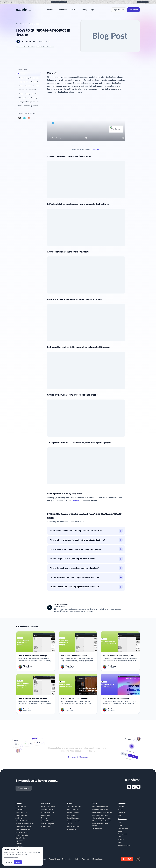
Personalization (21, 815)
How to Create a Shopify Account (74, 698)
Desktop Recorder (22, 835)
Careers (121, 807)
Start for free (133, 10)
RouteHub (19, 844)
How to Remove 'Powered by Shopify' (34, 656)
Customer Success (48, 809)
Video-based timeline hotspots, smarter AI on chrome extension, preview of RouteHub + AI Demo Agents (94, 2)
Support (70, 824)
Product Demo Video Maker (102, 812)
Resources (74, 10)
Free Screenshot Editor (100, 815)
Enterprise (122, 812)
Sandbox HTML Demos (24, 827)
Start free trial (24, 788)
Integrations (71, 815)
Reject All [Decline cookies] (9, 862)
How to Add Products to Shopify (74, 656)
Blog (18, 24)
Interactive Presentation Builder (101, 825)
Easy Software (123, 828)
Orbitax (121, 822)
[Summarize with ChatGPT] (20, 118)
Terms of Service (54, 859)
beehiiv (121, 831)
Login (92, 10)
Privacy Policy (67, 859)
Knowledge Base (73, 812)
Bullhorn (121, 840)
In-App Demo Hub (22, 832)
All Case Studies (124, 845)
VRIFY (120, 842)
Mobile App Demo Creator (101, 821)
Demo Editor (20, 809)
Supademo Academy (74, 807)
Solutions (62, 10)
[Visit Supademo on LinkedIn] (129, 787)
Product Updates (73, 809)
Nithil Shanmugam (28, 41)
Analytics (19, 818)
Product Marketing (48, 812)
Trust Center (86, 859)
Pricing (85, 10)
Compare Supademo (74, 821)
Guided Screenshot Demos (25, 824)
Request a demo (119, 10)
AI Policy (77, 859)
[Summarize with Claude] (29, 118)
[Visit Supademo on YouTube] (138, 787)
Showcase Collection (23, 829)
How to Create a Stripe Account (116, 698)
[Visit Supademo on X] (134, 787)
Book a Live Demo (73, 827)
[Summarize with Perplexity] (24, 118)
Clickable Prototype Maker (102, 818)
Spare (120, 825)
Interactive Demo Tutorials (30, 24)
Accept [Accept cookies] (18, 862)
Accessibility (71, 829)
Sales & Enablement (48, 807)
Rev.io (120, 837)
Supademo (96, 149)
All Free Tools (97, 829)
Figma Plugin (20, 838)
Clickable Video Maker (100, 809)
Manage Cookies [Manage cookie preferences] (98, 859)
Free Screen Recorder (100, 807)
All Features (20, 846)
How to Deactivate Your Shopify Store (118, 656)
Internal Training (47, 821)
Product (51, 10)
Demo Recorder (21, 807)
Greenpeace (122, 834)
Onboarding (45, 815)
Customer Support (48, 824)
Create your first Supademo (78, 757)
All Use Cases (46, 827)
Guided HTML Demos (23, 821)
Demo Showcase (73, 818)
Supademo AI (20, 841)
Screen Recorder (21, 812)
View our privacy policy (11, 857)
